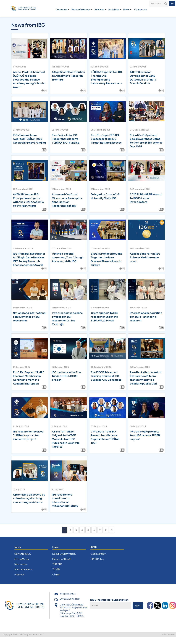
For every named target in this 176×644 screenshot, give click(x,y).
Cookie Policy (98, 554)
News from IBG (23, 554)
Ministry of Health (62, 559)
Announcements (24, 569)
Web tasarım (168, 634)
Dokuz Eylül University (64, 554)
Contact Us (140, 9)
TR (172, 3)
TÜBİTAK (57, 564)
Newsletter (21, 564)
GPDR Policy (97, 559)
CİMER (56, 574)
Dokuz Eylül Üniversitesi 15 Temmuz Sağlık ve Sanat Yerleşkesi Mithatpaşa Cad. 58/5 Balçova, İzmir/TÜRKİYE (74, 610)
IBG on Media (22, 559)
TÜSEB (56, 569)
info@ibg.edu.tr (68, 594)
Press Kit (19, 574)
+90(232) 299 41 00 (70, 599)
